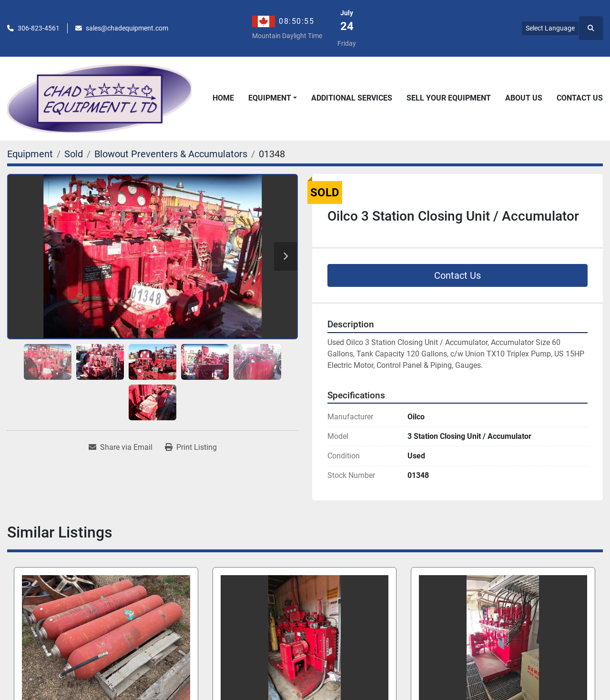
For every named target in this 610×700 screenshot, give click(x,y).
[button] (273, 98)
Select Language (550, 28)
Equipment (270, 98)
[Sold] (74, 154)
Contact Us (580, 98)
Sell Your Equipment (449, 98)
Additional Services (352, 98)
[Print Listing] (191, 447)
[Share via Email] (121, 447)
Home (223, 98)
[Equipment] (30, 154)
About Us (524, 98)
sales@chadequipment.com (127, 28)
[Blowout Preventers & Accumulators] (171, 154)
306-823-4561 (39, 28)
